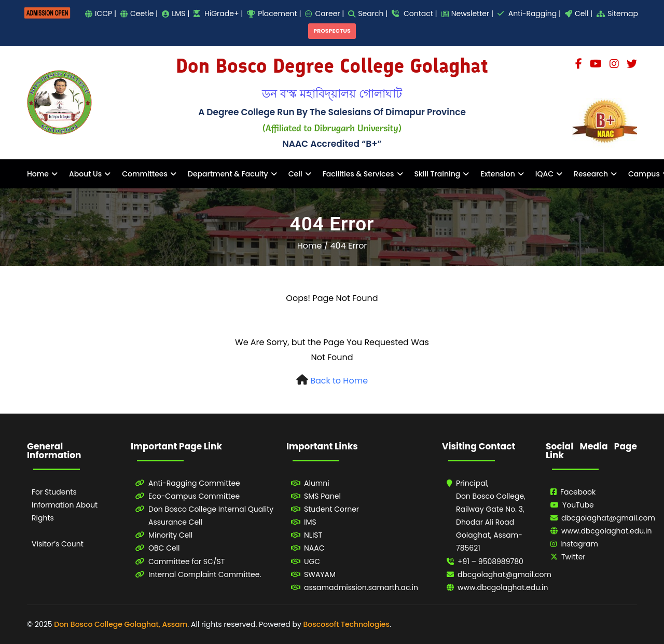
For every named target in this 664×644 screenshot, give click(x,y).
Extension (497, 174)
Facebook (578, 492)
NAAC (314, 548)
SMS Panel (322, 496)
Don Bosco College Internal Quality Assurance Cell (211, 516)
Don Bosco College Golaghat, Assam (121, 624)
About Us (85, 174)
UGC (312, 561)
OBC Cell (164, 548)
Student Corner (331, 509)
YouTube (578, 505)
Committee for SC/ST (186, 561)
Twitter (573, 557)
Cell (295, 174)
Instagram (579, 544)
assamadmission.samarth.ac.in (361, 587)
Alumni (317, 483)
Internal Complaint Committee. (205, 574)
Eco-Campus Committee (194, 496)
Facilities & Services (358, 174)
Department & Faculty (228, 174)
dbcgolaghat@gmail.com (504, 574)
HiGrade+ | (218, 13)
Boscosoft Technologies (347, 624)
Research (591, 174)
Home (38, 174)
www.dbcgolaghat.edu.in (503, 587)
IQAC (544, 174)
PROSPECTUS (332, 31)
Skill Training (438, 174)
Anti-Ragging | (529, 13)
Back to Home (339, 381)
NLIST (313, 535)
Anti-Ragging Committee (194, 483)
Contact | (414, 13)
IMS (310, 522)
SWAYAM (320, 574)
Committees (145, 174)
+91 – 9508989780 (490, 561)
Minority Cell (170, 535)
